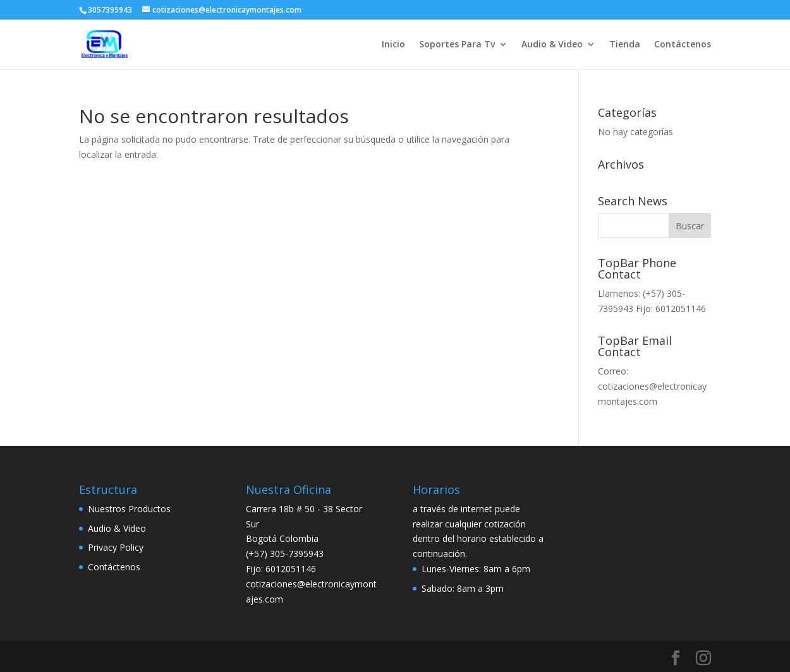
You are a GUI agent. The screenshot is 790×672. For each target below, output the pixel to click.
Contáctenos (683, 45)
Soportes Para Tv (457, 45)
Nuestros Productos (129, 509)
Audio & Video (552, 45)
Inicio (393, 45)
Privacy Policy (116, 547)
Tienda (625, 45)
